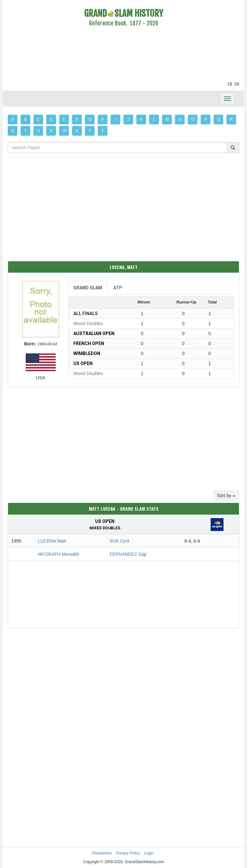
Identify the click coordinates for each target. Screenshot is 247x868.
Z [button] (102, 131)
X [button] (77, 131)
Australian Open (94, 333)
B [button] (25, 120)
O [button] (193, 120)
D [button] (51, 120)
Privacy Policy (128, 853)
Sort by (226, 496)
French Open (89, 343)
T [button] (25, 131)
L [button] (154, 120)
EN (230, 84)
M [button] (167, 120)
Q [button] (219, 120)
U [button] (38, 131)
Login (149, 853)
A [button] (13, 120)
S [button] (13, 131)
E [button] (64, 120)
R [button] (231, 120)
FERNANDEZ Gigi (128, 554)
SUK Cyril (119, 541)
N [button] (180, 120)
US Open (83, 363)
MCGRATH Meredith (59, 554)
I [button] (115, 120)
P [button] (206, 120)
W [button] (64, 131)
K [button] (141, 120)
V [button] (51, 131)
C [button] (38, 120)
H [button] (103, 120)
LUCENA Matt (52, 541)
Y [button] (90, 131)
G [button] (90, 120)
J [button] (128, 120)
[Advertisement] (123, 55)
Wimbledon (87, 353)
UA (237, 84)
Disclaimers (102, 853)
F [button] (77, 120)
